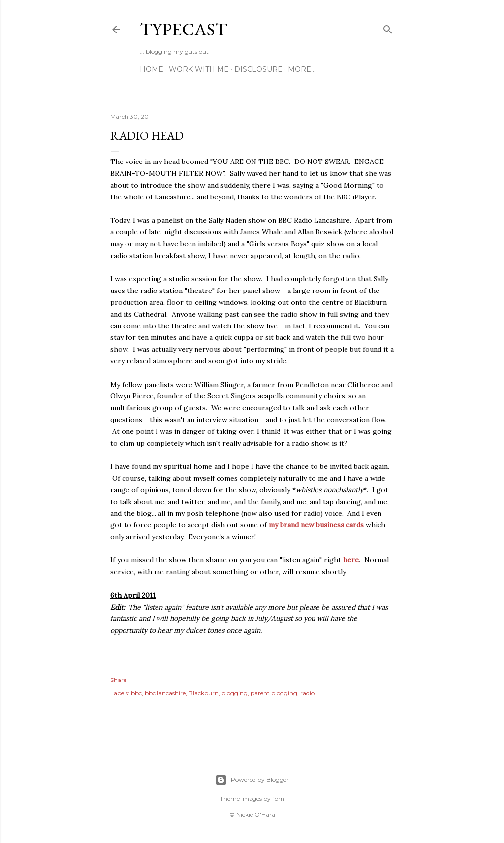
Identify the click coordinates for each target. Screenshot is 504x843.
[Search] (388, 27)
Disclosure (258, 69)
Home (152, 69)
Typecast (184, 29)
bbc (136, 693)
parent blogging (274, 693)
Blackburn (204, 693)
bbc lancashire (165, 693)
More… (302, 69)
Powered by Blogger (252, 780)
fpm (278, 798)
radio (307, 693)
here (351, 560)
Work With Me (199, 69)
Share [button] (118, 680)
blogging (235, 693)
